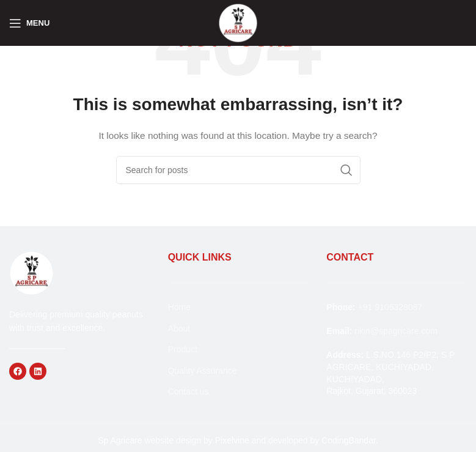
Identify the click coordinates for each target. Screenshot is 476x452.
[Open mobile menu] (29, 23)
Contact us (189, 391)
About (179, 328)
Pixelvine (232, 440)
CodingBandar (349, 440)
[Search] (238, 170)
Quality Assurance (203, 371)
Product (183, 349)
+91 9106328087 (390, 307)
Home (179, 307)
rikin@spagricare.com (396, 331)
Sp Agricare (120, 440)
